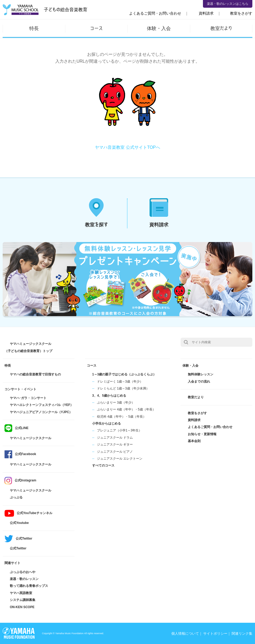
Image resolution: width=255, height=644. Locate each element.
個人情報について (185, 634)
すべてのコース (103, 465)
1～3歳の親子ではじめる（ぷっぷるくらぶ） (124, 374)
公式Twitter (18, 548)
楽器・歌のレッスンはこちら (228, 4)
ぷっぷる (16, 497)
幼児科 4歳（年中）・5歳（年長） (122, 417)
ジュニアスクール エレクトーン (120, 459)
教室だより (221, 28)
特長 (34, 28)
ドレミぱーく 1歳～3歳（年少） (120, 382)
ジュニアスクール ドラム (115, 438)
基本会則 (194, 441)
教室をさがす (241, 13)
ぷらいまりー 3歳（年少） (116, 402)
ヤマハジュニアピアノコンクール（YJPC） (41, 412)
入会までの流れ (199, 382)
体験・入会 (159, 28)
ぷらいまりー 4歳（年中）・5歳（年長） (126, 409)
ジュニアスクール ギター (115, 444)
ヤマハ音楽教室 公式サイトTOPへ (127, 147)
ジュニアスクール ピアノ (115, 452)
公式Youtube (19, 523)
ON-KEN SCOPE (22, 607)
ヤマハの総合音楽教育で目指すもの (35, 374)
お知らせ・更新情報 (202, 434)
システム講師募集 (23, 600)
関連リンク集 (242, 634)
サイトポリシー (215, 634)
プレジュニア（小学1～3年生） (119, 430)
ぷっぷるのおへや (23, 572)
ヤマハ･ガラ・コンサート (28, 398)
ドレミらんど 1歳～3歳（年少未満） (123, 388)
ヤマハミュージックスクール (31, 438)
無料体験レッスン (201, 374)
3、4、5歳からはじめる (109, 396)
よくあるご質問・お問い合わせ (155, 13)
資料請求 (206, 13)
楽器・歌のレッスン (24, 579)
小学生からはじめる (107, 423)
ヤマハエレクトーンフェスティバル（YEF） (42, 405)
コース (96, 28)
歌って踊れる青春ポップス (29, 586)
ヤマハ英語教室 (21, 593)
